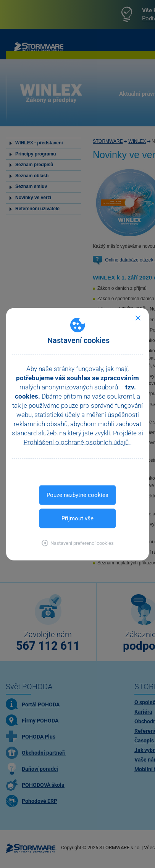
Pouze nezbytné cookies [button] (77, 495)
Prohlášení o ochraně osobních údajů (77, 442)
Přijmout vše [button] (77, 518)
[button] (78, 543)
